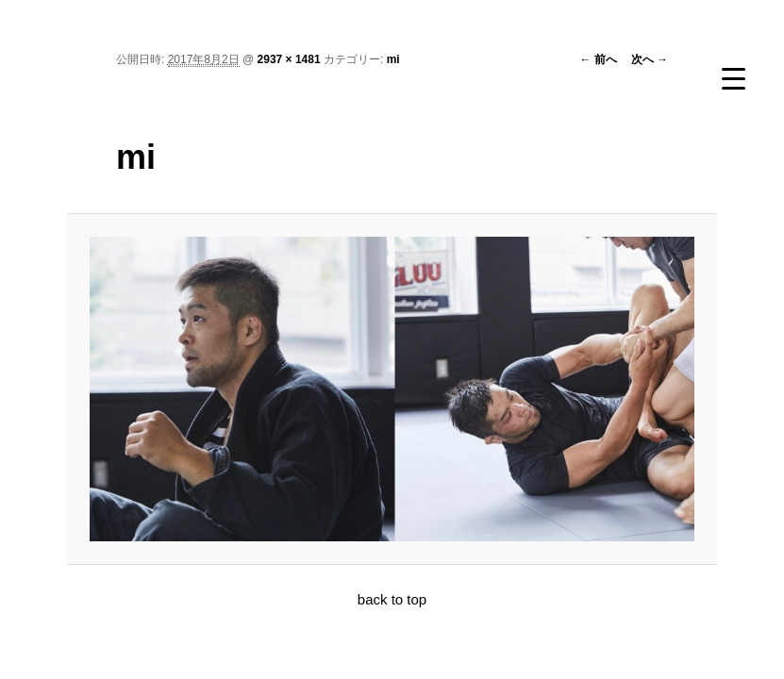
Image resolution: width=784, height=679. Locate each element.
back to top (392, 599)
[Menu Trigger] (734, 78)
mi (393, 59)
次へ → (650, 59)
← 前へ (598, 59)
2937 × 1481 (289, 59)
